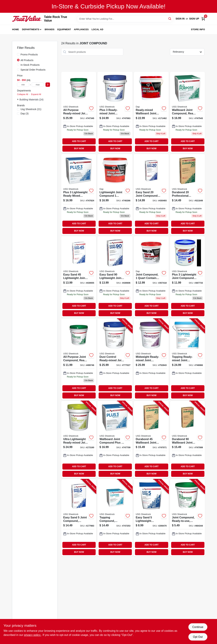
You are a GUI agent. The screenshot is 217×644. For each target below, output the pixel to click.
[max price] (38, 85)
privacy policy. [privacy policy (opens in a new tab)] (32, 635)
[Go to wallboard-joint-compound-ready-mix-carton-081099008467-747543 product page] (187, 112)
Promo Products (29, 55)
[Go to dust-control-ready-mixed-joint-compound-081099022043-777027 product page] (115, 359)
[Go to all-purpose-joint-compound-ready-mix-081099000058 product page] (79, 359)
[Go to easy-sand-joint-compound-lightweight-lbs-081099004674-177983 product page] (79, 518)
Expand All (36, 94)
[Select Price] (48, 85)
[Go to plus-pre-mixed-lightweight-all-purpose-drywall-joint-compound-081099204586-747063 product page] (115, 112)
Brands (50, 29)
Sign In (180, 19)
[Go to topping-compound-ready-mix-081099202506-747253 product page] (115, 518)
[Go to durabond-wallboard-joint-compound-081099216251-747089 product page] (187, 439)
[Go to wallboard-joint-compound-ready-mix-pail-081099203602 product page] (79, 112)
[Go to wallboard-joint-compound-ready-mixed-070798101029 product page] (151, 112)
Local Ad (97, 29)
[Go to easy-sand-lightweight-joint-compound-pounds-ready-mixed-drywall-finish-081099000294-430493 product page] (151, 195)
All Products (27, 60)
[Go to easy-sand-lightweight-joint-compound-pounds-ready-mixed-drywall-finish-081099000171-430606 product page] (115, 277)
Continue (198, 627)
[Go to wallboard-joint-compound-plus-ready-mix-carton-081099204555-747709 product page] (115, 439)
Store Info (198, 29)
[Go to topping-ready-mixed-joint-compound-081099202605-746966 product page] (187, 359)
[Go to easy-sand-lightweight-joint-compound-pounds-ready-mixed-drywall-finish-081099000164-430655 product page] (79, 277)
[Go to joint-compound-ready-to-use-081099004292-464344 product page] (187, 518)
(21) (31, 109)
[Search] (170, 19)
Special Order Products (33, 70)
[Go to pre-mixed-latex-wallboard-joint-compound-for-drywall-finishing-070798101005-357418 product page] (151, 277)
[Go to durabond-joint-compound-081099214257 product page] (187, 195)
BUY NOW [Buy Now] (79, 149)
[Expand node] (18, 99)
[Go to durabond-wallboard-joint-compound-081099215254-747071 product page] (151, 439)
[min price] (23, 85)
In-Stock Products (30, 65)
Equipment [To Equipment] (64, 29)
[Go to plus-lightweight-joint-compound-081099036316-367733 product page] (187, 277)
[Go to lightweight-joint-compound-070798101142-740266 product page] (115, 195)
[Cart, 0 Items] (203, 19)
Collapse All (23, 94)
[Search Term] (125, 19)
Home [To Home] (16, 29)
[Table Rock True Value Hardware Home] (27, 19)
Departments (31, 29)
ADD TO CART (79, 141)
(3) (25, 114)
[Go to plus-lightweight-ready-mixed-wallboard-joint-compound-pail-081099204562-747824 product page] (79, 195)
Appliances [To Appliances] (81, 29)
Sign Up (194, 19)
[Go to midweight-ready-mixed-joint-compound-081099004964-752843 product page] (151, 359)
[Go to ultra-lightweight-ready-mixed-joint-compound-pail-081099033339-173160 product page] (79, 439)
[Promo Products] (18, 54)
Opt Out (198, 637)
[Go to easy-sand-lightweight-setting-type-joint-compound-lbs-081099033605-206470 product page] (151, 518)
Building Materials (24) (31, 100)
